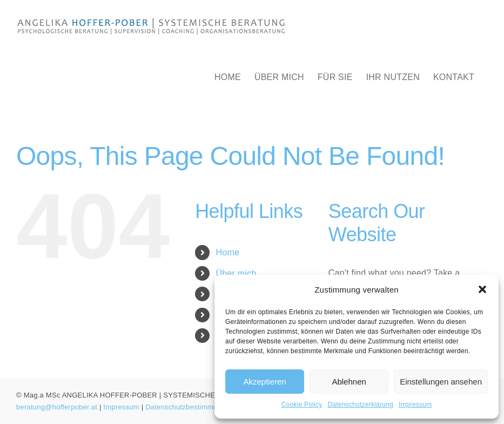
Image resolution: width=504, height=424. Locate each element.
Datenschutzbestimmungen (189, 407)
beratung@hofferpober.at (57, 407)
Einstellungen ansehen (441, 382)
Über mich (236, 273)
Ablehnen (349, 382)
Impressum (415, 405)
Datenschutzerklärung (360, 405)
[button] (482, 289)
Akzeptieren (264, 382)
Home (228, 252)
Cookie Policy (302, 405)
